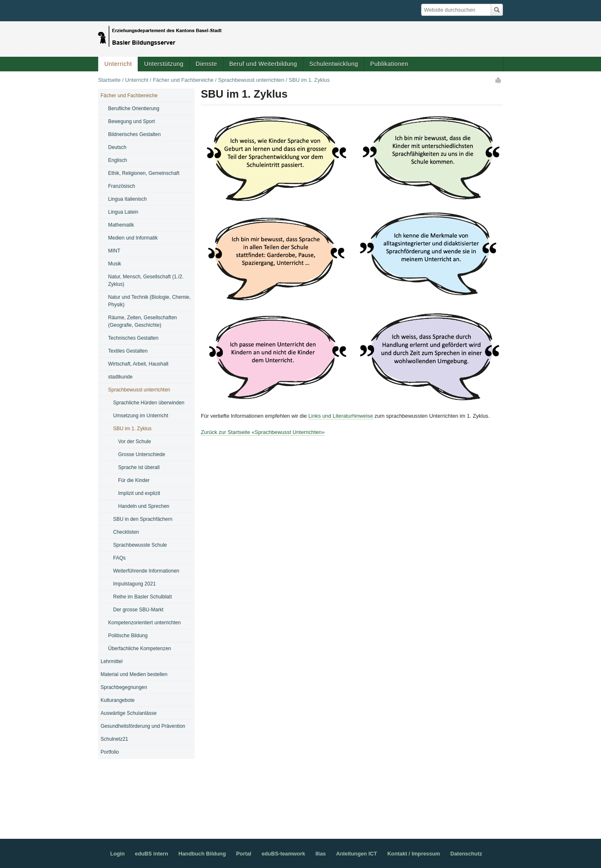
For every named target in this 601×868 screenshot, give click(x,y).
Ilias (321, 854)
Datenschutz (466, 854)
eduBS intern (152, 854)
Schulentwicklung (334, 64)
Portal (244, 854)
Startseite (109, 80)
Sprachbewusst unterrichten (251, 80)
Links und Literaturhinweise (341, 416)
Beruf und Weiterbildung (263, 64)
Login (117, 854)
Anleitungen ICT (356, 854)
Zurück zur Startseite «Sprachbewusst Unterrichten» (263, 432)
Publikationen (389, 64)
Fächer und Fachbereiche (183, 80)
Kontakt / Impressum (414, 854)
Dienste (206, 64)
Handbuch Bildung (202, 854)
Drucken (499, 80)
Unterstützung (164, 64)
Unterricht (118, 64)
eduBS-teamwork (284, 854)
